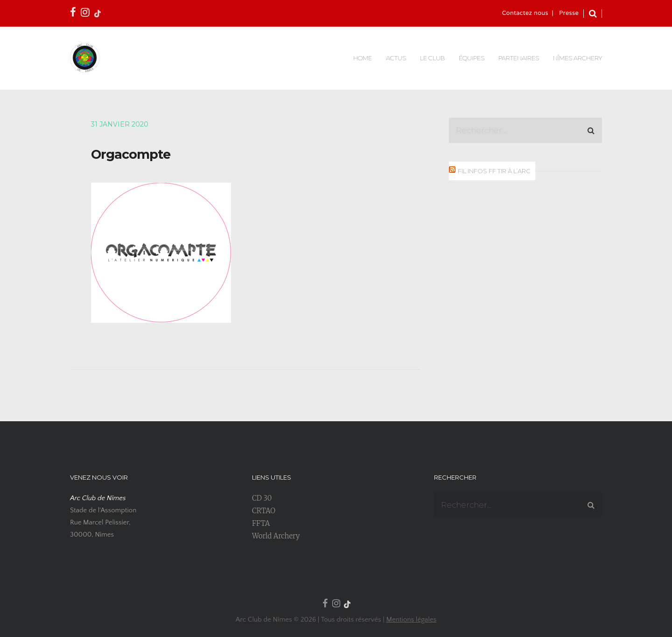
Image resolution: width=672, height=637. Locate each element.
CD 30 (262, 498)
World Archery (276, 536)
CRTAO (264, 511)
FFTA (261, 523)
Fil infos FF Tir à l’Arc (494, 171)
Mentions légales (411, 619)
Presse (569, 14)
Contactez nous (525, 14)
